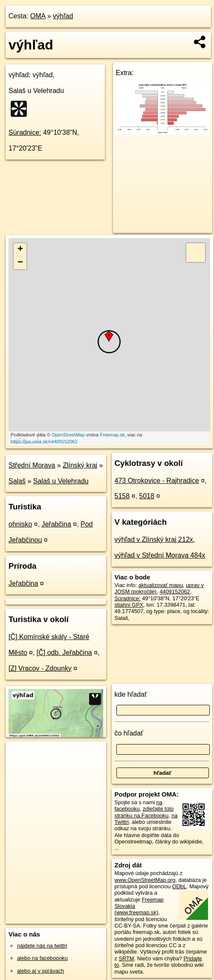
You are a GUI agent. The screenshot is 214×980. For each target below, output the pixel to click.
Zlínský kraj (80, 465)
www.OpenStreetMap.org (145, 880)
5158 (122, 496)
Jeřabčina (56, 524)
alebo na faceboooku (42, 958)
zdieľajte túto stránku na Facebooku (144, 812)
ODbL (179, 886)
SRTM (126, 958)
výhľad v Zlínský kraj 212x (154, 539)
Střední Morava (32, 465)
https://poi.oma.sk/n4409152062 (44, 442)
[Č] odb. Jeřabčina (64, 653)
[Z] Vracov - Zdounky (40, 668)
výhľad (63, 16)
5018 (147, 496)
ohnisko (20, 524)
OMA (38, 16)
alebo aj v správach (40, 971)
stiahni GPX (129, 605)
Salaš (17, 481)
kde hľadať (131, 694)
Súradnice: (25, 132)
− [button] (20, 263)
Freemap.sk (112, 435)
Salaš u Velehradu (61, 481)
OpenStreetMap (68, 435)
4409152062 (175, 592)
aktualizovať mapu (160, 585)
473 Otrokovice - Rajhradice (157, 481)
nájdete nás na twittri (42, 946)
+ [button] (20, 250)
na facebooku (139, 806)
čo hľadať (129, 733)
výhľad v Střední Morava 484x (160, 555)
